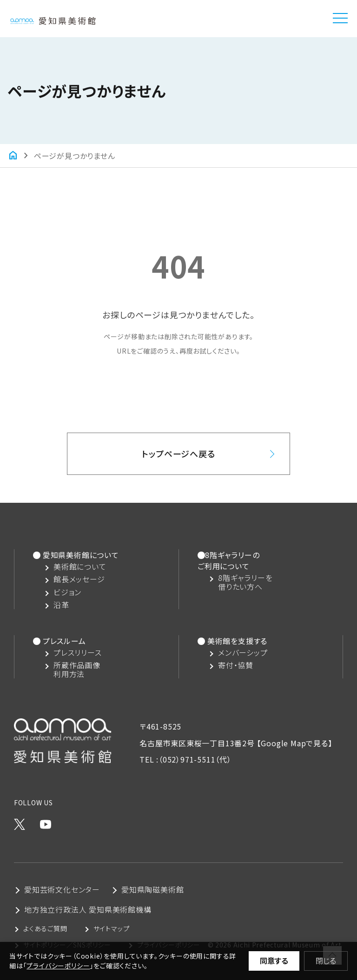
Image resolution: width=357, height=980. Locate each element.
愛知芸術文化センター (62, 889)
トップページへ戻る (178, 454)
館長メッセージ (79, 579)
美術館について (80, 567)
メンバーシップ (243, 653)
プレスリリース (78, 653)
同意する (274, 960)
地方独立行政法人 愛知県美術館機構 (88, 909)
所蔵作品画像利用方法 (77, 670)
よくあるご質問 (45, 928)
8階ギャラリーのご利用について (228, 560)
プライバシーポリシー (58, 966)
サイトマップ (112, 928)
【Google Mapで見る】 (295, 743)
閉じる (326, 960)
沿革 (61, 605)
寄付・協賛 (236, 665)
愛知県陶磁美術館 (152, 889)
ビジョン (67, 592)
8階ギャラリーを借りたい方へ (245, 582)
